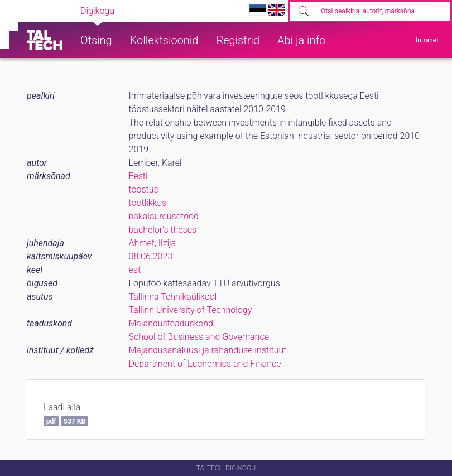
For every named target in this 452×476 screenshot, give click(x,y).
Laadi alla (66, 414)
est (135, 270)
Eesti (138, 176)
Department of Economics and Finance (205, 364)
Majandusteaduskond (171, 323)
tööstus (144, 189)
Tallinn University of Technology (191, 310)
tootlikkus (148, 203)
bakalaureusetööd (164, 216)
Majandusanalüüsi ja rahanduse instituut (208, 350)
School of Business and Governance (199, 337)
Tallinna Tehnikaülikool (173, 297)
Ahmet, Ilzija (153, 243)
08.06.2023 (151, 256)
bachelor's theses (163, 230)
